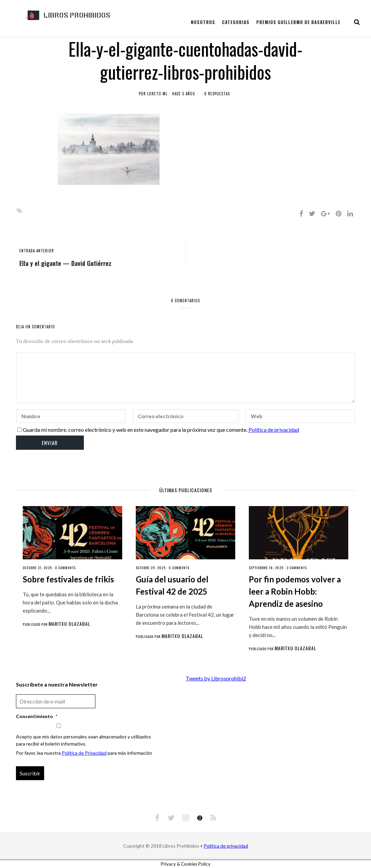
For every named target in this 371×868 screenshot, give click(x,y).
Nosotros (203, 22)
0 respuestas (217, 94)
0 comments (65, 568)
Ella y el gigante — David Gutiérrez (65, 263)
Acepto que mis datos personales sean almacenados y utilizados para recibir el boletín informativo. (84, 740)
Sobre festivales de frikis (68, 579)
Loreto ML (157, 94)
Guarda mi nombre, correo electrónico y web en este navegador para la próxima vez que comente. (135, 430)
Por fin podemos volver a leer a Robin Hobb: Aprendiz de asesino (295, 591)
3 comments (297, 568)
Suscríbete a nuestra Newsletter (57, 684)
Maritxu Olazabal (69, 624)
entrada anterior (37, 251)
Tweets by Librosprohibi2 (216, 678)
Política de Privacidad (84, 753)
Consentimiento (37, 716)
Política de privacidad (274, 430)
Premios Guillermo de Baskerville (298, 22)
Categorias (236, 22)
